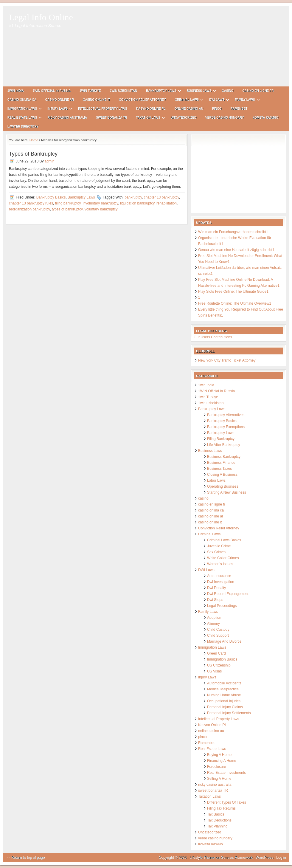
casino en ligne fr (258, 91)
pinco (217, 109)
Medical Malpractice (223, 689)
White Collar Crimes (223, 558)
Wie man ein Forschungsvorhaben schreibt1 (233, 232)
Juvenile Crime (219, 546)
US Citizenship (219, 665)
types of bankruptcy (67, 209)
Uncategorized (184, 118)
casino (227, 91)
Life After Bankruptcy (224, 445)
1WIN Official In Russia (52, 91)
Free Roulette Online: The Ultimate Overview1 (235, 303)
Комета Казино (265, 118)
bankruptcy (133, 197)
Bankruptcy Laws (161, 92)
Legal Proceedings (222, 606)
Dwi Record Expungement (228, 594)
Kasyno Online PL (151, 109)
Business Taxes (219, 469)
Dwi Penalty (216, 588)
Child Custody (218, 630)
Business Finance (221, 463)
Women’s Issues (220, 564)
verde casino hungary (225, 118)
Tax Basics (216, 814)
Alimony (213, 624)
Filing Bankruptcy (221, 439)
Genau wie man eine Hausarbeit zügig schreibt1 (236, 250)
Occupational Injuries (224, 701)
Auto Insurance (219, 576)
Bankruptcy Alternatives (226, 415)
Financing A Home (222, 761)
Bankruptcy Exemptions (226, 427)
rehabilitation (167, 203)
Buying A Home (219, 755)
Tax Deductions (219, 820)
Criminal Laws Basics (224, 540)
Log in (281, 858)
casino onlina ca (22, 100)
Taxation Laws (148, 118)
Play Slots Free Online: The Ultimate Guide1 (233, 292)
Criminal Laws (187, 101)
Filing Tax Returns (221, 808)
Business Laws (199, 92)
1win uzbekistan (124, 91)
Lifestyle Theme (202, 858)
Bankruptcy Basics (51, 197)
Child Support (218, 635)
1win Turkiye (90, 91)
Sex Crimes (216, 552)
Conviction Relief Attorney (142, 100)
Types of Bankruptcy (33, 154)
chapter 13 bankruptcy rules (31, 203)
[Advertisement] (186, 49)
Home (34, 140)
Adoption (214, 618)
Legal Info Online (41, 17)
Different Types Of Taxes (227, 802)
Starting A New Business (227, 492)
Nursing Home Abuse (224, 695)
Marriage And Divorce (224, 641)
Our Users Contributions (213, 337)
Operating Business (223, 486)
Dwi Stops (215, 600)
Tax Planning (217, 826)
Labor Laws (216, 480)
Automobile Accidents (224, 683)
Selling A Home (219, 779)
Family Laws (245, 101)
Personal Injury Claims (225, 707)
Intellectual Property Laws (103, 109)
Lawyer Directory (23, 127)
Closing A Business (222, 475)
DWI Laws (217, 101)
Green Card (216, 653)
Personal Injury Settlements (229, 713)
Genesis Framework (237, 858)
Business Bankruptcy (224, 457)
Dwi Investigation (221, 582)
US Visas (214, 671)
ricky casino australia (67, 118)
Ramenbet (239, 109)
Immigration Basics (222, 659)
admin (50, 161)
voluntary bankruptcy (101, 209)
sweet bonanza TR (111, 118)
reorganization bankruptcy (29, 209)
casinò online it (96, 100)
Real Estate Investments (226, 773)
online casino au (189, 109)
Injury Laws (58, 110)
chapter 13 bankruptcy (161, 197)
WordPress (264, 858)
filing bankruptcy (68, 203)
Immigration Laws (22, 110)
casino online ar (60, 100)
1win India (16, 91)
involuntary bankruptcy (100, 203)
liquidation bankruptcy (137, 203)
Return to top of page (28, 858)
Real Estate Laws (22, 118)
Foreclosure (216, 767)
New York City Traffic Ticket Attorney (227, 360)
